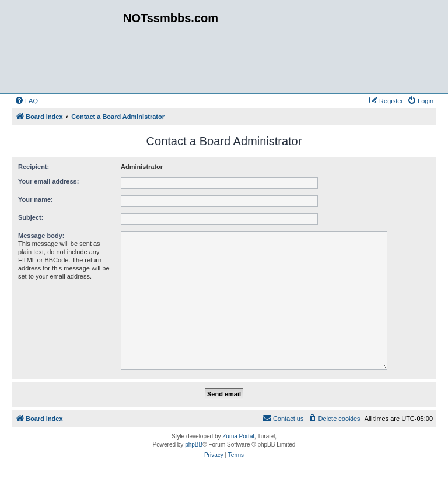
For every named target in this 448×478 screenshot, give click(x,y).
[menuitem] (26, 101)
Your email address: (48, 181)
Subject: (31, 217)
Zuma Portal (238, 436)
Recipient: (34, 167)
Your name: (36, 199)
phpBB (194, 444)
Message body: (41, 236)
